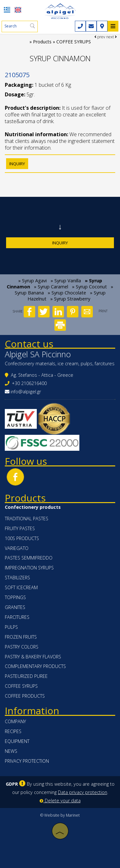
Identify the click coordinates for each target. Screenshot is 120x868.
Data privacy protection (83, 792)
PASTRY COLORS (22, 647)
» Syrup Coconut (89, 287)
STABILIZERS (17, 578)
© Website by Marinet (60, 815)
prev (100, 37)
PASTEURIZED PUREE (26, 676)
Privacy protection (27, 761)
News (11, 751)
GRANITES (15, 607)
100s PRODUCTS (22, 538)
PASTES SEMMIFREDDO (29, 558)
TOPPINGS (15, 597)
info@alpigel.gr (26, 392)
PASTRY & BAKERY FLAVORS (33, 657)
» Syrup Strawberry (70, 299)
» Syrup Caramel (51, 287)
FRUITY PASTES (20, 528)
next (112, 37)
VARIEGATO (17, 548)
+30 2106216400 (29, 383)
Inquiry (60, 243)
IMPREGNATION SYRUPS (29, 568)
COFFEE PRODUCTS (25, 696)
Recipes (13, 731)
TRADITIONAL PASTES (27, 519)
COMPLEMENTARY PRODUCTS (35, 666)
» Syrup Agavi (32, 281)
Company (15, 721)
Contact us (29, 344)
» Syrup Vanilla (66, 281)
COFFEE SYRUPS (21, 686)
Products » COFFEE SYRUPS (62, 42)
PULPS (11, 627)
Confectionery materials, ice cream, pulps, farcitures (60, 364)
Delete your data (60, 801)
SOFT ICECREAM (21, 587)
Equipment (17, 741)
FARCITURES (17, 617)
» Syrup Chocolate (67, 293)
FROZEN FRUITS (21, 637)
